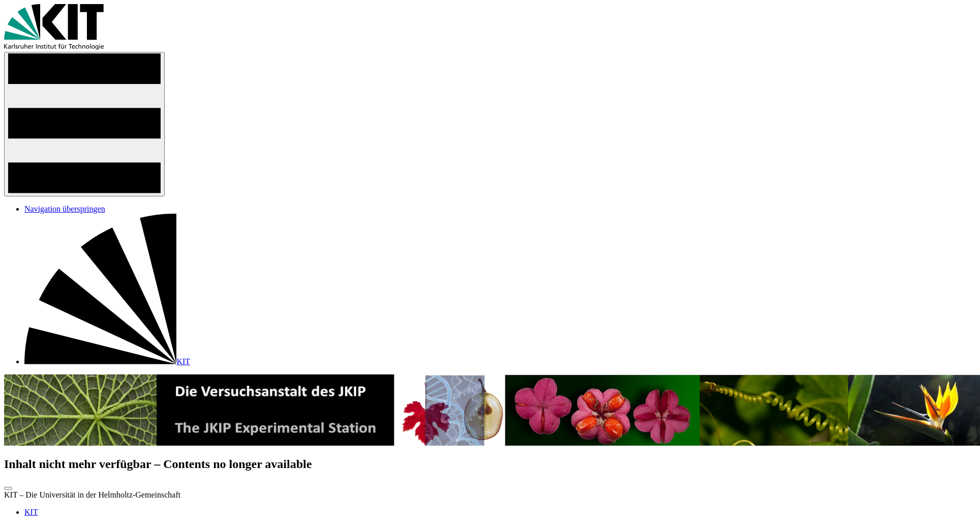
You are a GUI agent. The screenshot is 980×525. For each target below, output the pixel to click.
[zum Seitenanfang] (8, 488)
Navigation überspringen (65, 209)
